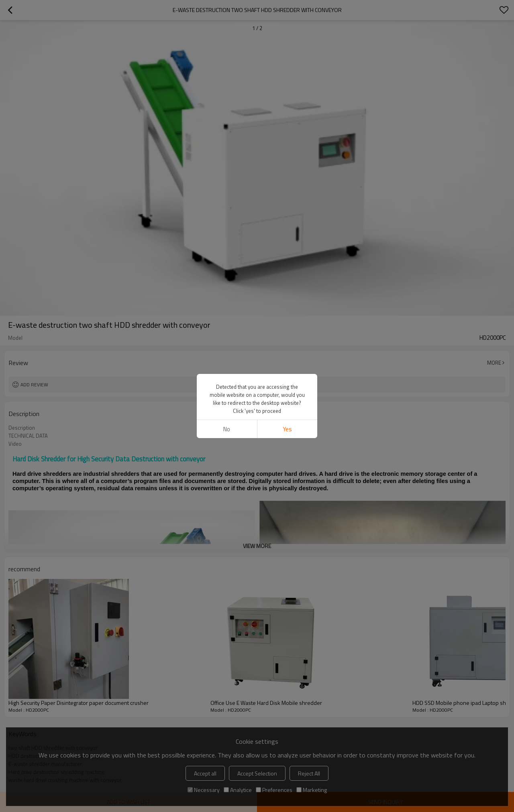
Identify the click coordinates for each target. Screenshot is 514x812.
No (227, 429)
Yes (287, 429)
